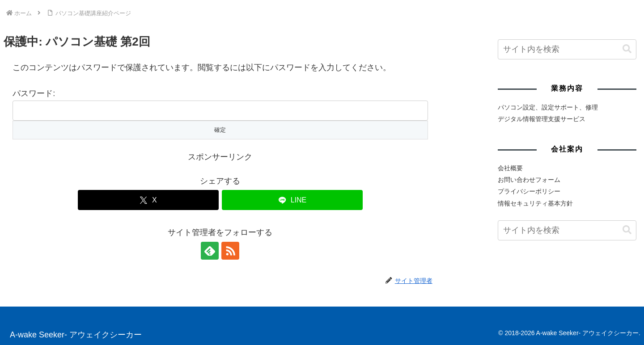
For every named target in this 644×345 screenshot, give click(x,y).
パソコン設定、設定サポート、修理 (548, 107)
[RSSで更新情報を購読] (230, 251)
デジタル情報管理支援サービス (542, 119)
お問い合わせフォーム (529, 180)
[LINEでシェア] (292, 200)
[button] (627, 49)
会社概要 (510, 168)
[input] (567, 49)
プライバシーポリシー (529, 191)
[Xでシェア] (148, 200)
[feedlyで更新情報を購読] (210, 251)
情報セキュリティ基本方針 (535, 203)
